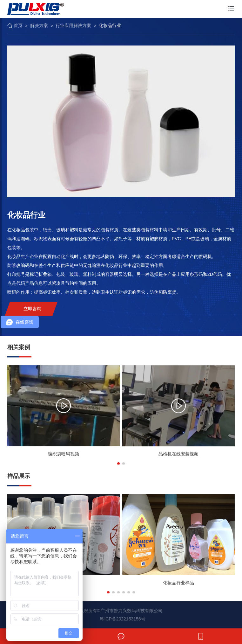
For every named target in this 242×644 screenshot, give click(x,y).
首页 (15, 26)
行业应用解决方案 (73, 25)
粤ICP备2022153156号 (122, 619)
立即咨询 (32, 312)
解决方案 (39, 25)
